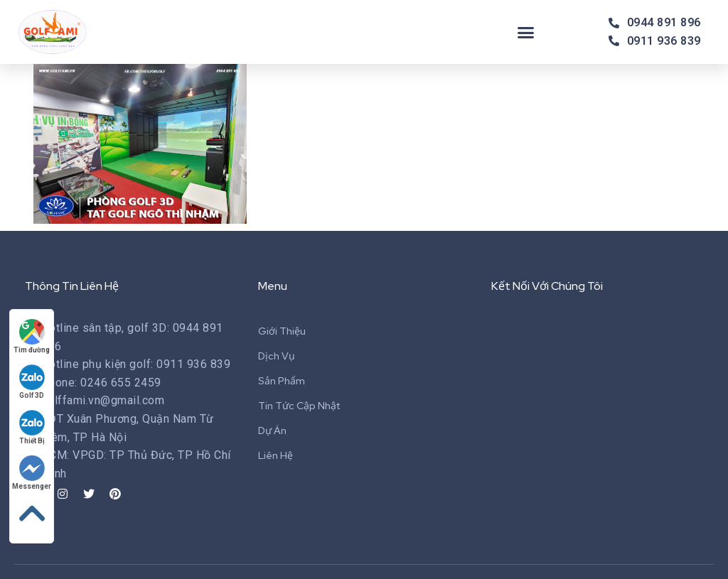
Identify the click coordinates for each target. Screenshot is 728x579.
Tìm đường (32, 336)
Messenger (32, 473)
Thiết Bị (32, 427)
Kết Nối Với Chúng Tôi (547, 286)
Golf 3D (32, 382)
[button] (526, 32)
